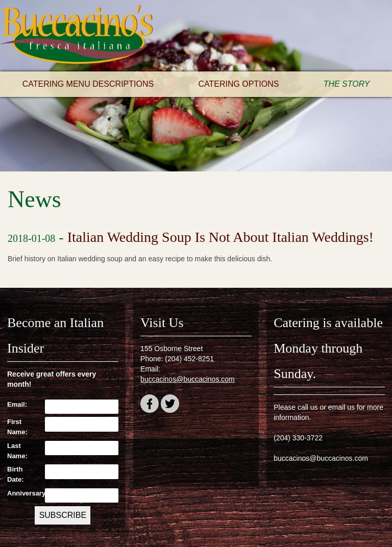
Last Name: (17, 451)
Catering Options (238, 84)
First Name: (17, 427)
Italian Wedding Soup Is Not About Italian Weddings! (220, 237)
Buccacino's (77, 36)
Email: (17, 404)
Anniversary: (24, 493)
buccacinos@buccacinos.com (188, 379)
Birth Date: (16, 474)
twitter (170, 405)
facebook (150, 405)
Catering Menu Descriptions (88, 84)
